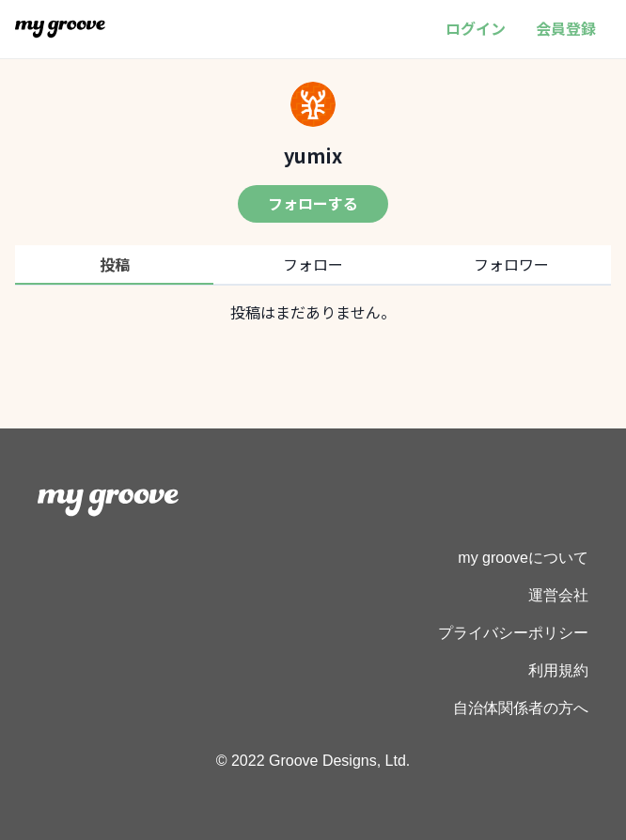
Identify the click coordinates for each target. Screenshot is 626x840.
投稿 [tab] (115, 264)
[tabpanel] (313, 312)
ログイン (476, 28)
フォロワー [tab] (511, 264)
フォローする (313, 203)
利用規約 (558, 670)
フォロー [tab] (313, 264)
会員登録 (566, 28)
